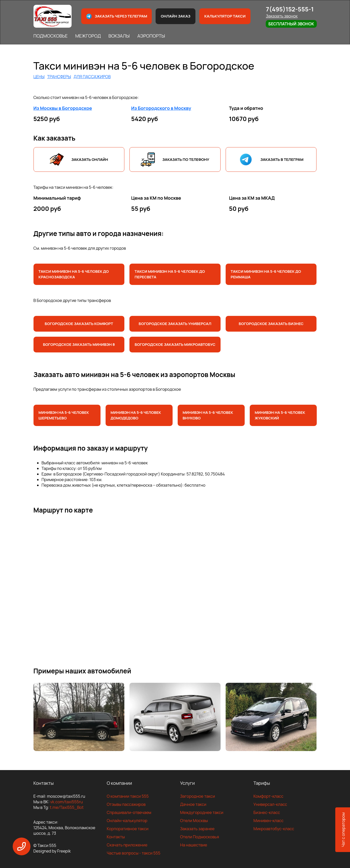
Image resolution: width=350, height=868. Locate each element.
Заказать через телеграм (116, 16)
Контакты (116, 837)
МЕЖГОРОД (88, 36)
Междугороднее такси (202, 812)
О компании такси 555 (128, 796)
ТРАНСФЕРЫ (59, 77)
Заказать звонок (282, 16)
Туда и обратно (246, 108)
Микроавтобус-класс (274, 829)
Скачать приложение (127, 845)
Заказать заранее (197, 829)
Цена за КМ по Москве (156, 198)
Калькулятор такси (225, 16)
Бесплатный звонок (291, 24)
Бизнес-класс (267, 812)
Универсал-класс (270, 804)
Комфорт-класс (269, 796)
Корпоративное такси (128, 829)
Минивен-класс (269, 821)
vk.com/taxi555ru (66, 802)
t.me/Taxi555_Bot (67, 807)
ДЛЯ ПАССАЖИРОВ (92, 77)
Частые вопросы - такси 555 (134, 853)
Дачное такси (193, 804)
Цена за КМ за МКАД (252, 198)
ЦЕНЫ (39, 77)
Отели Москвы (194, 821)
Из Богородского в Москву (161, 108)
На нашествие (194, 845)
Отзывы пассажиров (126, 804)
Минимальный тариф (57, 198)
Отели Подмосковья (200, 837)
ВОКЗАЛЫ (119, 36)
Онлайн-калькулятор (127, 821)
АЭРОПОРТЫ (151, 36)
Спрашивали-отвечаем (129, 812)
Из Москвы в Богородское (63, 108)
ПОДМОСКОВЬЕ (51, 36)
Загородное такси (198, 796)
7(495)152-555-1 (290, 9)
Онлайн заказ (176, 16)
